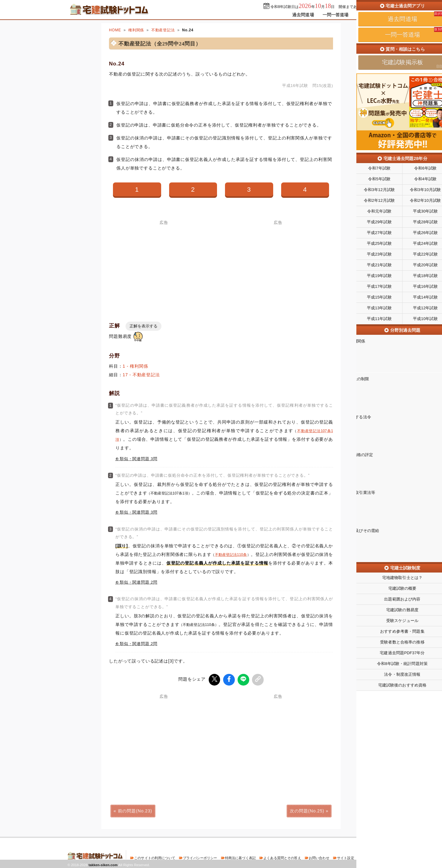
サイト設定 (346, 857)
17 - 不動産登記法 (141, 375)
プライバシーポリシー (200, 857)
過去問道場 (303, 15)
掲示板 (364, 15)
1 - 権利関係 (136, 366)
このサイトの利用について (155, 857)
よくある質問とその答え (282, 857)
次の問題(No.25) (307, 810)
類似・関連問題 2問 (139, 582)
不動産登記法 (163, 30)
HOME (115, 30)
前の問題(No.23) (135, 810)
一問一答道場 (336, 15)
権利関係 (136, 30)
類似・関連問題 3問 (139, 459)
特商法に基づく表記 (240, 857)
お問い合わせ (319, 857)
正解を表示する (143, 326)
